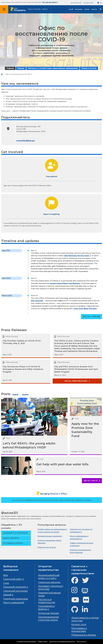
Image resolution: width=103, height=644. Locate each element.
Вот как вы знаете (50, 2)
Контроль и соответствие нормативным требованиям (53, 68)
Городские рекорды (49, 582)
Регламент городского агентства (51, 587)
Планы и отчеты (89, 68)
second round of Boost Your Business (65, 283)
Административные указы (49, 594)
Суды (6, 583)
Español (25, 394)
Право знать (43, 641)
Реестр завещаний (14, 602)
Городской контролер (15, 591)
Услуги (71, 9)
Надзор (21, 68)
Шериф (7, 595)
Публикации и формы (84, 635)
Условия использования (26, 641)
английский (76, 3)
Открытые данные (49, 613)
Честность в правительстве (47, 601)
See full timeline (91, 317)
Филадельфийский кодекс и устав (49, 577)
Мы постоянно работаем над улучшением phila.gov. (51, 500)
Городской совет (13, 579)
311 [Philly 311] (3, 516)
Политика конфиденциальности (62, 641)
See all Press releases (77, 381)
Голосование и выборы (46, 607)
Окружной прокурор (15, 587)
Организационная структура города (49, 618)
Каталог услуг (79, 624)
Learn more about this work (85, 309)
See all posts (92, 481)
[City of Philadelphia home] (19, 9)
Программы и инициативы (79, 630)
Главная (10, 68)
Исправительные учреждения (50, 536)
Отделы (87, 9)
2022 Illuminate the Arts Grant (77, 256)
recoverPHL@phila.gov (26, 141)
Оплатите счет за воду (47, 547)
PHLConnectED (37, 301)
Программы (79, 9)
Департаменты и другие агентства (85, 619)
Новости (94, 9)
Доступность (81, 641)
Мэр (6, 575)
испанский (88, 3)
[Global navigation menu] (4, 9)
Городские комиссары (16, 599)
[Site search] (101, 9)
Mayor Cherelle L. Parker (38, 9)
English (15, 394)
